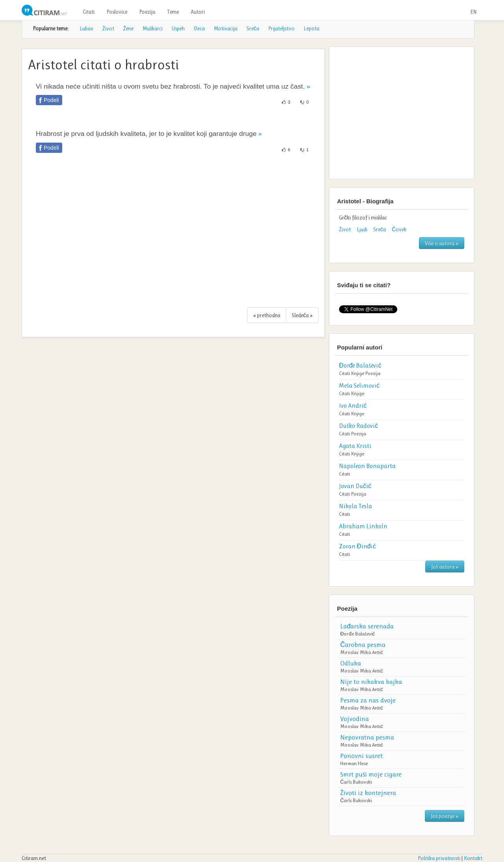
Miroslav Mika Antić (362, 652)
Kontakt (473, 858)
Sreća (253, 28)
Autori (198, 12)
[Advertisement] (173, 234)
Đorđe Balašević (358, 634)
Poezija (147, 12)
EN (473, 12)
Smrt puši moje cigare (371, 774)
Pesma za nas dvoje (368, 700)
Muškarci (153, 28)
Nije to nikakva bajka (371, 682)
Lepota (311, 28)
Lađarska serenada (367, 626)
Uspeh (178, 28)
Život (108, 28)
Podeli (51, 100)
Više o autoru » (442, 243)
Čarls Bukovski (356, 782)
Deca (199, 28)
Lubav (86, 28)
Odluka (351, 663)
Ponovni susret (361, 756)
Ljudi (362, 229)
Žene (128, 28)
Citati (89, 12)
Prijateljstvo (281, 28)
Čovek (399, 229)
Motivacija (226, 28)
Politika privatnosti (439, 858)
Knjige (358, 373)
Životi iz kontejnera (368, 793)
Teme (173, 12)
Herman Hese (354, 763)
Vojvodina (355, 719)
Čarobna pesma (363, 645)
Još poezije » (445, 816)
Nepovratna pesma (367, 737)
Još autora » (445, 567)
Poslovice (117, 12)
